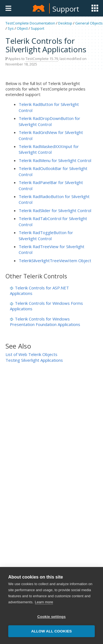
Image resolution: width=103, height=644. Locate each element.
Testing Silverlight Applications (34, 360)
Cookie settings (52, 617)
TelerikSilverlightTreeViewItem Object (55, 261)
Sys (11, 28)
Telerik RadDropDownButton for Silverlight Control (49, 121)
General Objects (89, 23)
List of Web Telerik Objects (31, 354)
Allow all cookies (51, 631)
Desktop (65, 23)
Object (22, 28)
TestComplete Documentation (30, 23)
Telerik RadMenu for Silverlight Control (55, 160)
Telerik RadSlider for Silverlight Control (55, 210)
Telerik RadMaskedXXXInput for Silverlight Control (49, 149)
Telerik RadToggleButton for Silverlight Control (46, 235)
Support (66, 9)
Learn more (44, 602)
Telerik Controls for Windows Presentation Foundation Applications (45, 322)
